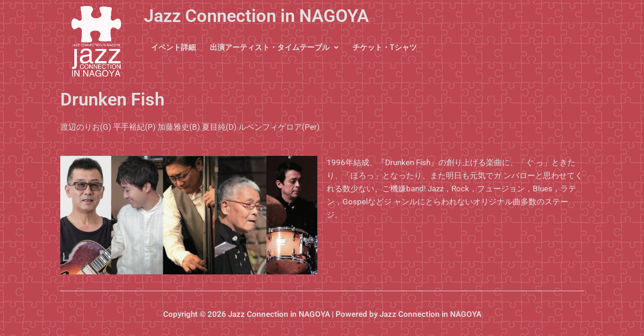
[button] (274, 48)
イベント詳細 (173, 47)
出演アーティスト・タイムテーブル (274, 47)
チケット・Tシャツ (385, 47)
